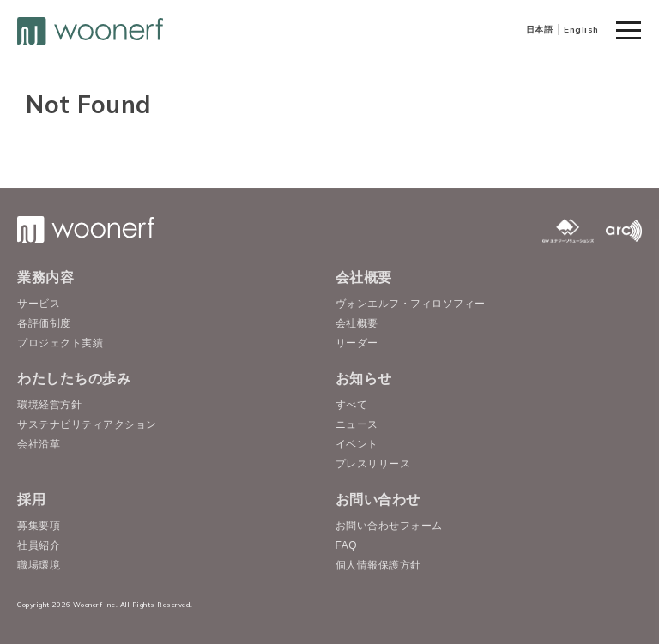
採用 (31, 500)
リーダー (357, 343)
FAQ (347, 545)
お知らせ (364, 379)
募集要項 (39, 526)
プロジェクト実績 (60, 343)
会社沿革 (39, 444)
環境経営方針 (49, 405)
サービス (39, 304)
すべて (352, 405)
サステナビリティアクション (87, 424)
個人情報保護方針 (378, 565)
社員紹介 (39, 545)
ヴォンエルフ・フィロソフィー (411, 304)
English (581, 30)
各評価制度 (44, 323)
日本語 (540, 30)
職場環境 (39, 565)
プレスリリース (373, 464)
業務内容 (45, 277)
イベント (357, 444)
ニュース (357, 424)
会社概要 (364, 277)
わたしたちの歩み (74, 379)
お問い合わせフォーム (389, 526)
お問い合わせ (378, 500)
